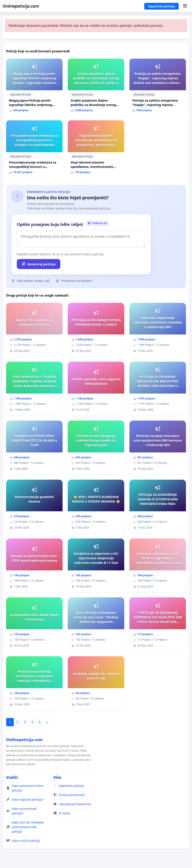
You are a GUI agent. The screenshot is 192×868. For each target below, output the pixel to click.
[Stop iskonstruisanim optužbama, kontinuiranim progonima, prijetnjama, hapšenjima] (96, 149)
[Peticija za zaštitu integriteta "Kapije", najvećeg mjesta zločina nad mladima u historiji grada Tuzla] (158, 87)
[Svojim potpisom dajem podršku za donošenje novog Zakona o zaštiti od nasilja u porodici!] (96, 87)
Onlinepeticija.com (21, 6)
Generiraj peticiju (39, 264)
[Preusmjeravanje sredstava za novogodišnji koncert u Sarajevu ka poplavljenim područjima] (34, 149)
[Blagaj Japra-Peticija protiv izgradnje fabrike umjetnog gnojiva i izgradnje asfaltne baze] (34, 87)
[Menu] (185, 6)
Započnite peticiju (161, 6)
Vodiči (12, 777)
